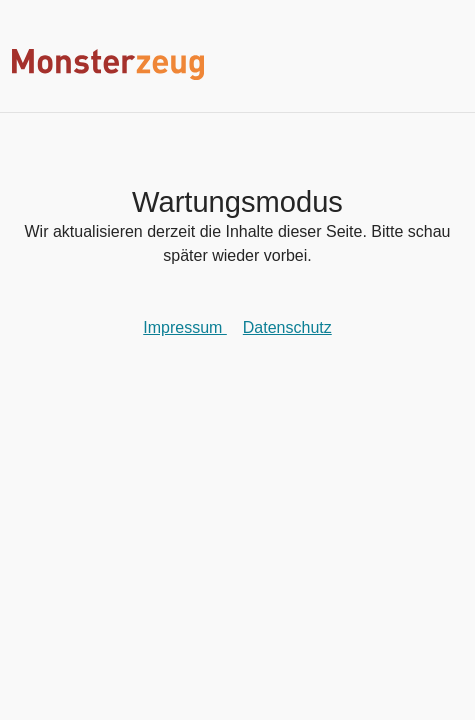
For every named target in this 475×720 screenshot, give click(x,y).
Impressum (185, 327)
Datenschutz (287, 327)
